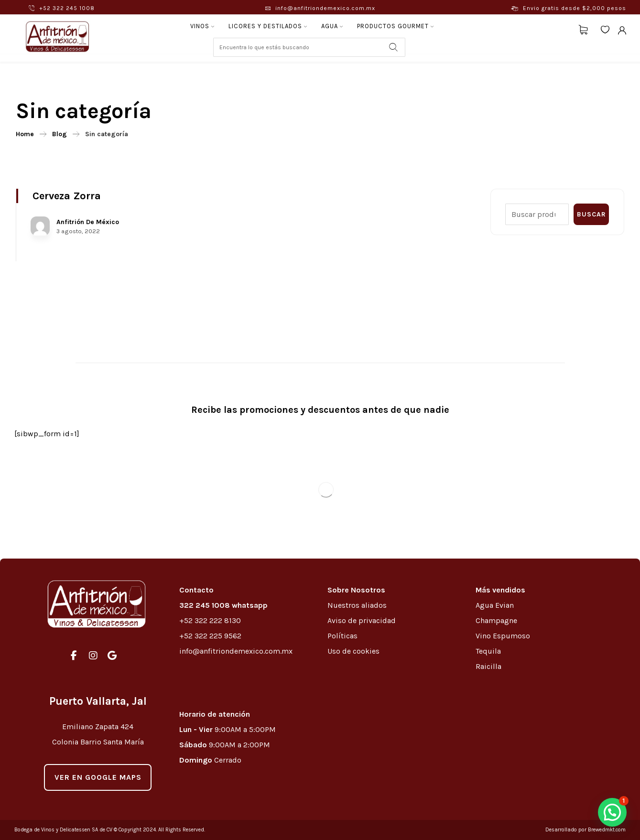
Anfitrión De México (88, 222)
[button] (612, 812)
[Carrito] (583, 29)
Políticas (342, 636)
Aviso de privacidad (362, 620)
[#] (74, 656)
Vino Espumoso (503, 636)
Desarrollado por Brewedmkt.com (586, 830)
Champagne (496, 620)
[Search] (393, 47)
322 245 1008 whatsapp (223, 605)
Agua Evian (495, 605)
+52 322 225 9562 (210, 636)
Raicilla (488, 666)
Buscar (591, 214)
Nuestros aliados (358, 605)
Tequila (488, 651)
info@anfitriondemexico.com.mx (236, 651)
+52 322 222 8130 (210, 620)
